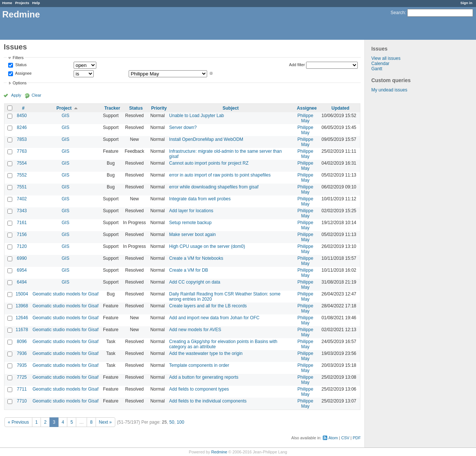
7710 (22, 401)
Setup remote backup (190, 223)
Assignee (23, 73)
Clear (36, 95)
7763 (22, 151)
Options (20, 83)
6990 (22, 258)
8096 (22, 342)
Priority (159, 108)
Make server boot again (192, 235)
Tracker (112, 108)
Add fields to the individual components (208, 401)
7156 (22, 235)
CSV (345, 438)
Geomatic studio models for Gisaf (65, 294)
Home (7, 3)
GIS (66, 116)
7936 (22, 353)
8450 (22, 116)
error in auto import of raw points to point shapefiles (220, 175)
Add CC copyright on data (195, 282)
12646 (22, 318)
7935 (22, 365)
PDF (357, 438)
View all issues (386, 58)
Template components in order (199, 365)
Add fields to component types (199, 389)
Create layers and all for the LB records (208, 306)
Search (398, 13)
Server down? (183, 127)
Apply (16, 95)
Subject (230, 108)
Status (20, 65)
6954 (22, 270)
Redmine (219, 452)
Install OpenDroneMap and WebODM (206, 139)
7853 (22, 139)
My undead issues (389, 90)
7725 (22, 377)
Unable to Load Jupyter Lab (197, 116)
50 (172, 422)
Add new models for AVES (195, 330)
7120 (22, 246)
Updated (340, 108)
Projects (22, 3)
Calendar (380, 64)
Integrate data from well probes (200, 199)
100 (180, 422)
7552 (22, 175)
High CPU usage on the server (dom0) (207, 246)
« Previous (18, 422)
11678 (22, 330)
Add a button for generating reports (204, 377)
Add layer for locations (191, 211)
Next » (105, 422)
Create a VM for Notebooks (196, 258)
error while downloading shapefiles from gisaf (214, 187)
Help (36, 3)
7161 (22, 223)
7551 (22, 187)
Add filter (297, 65)
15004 (22, 294)
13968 (22, 306)
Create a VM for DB (189, 270)
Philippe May (305, 118)
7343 (22, 211)
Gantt (377, 69)
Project (64, 108)
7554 (22, 163)
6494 (22, 282)
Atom (333, 438)
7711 (22, 389)
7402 (22, 199)
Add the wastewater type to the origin (206, 353)
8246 (22, 127)
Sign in (466, 3)
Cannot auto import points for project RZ (209, 163)
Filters (18, 58)
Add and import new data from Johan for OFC (214, 318)
